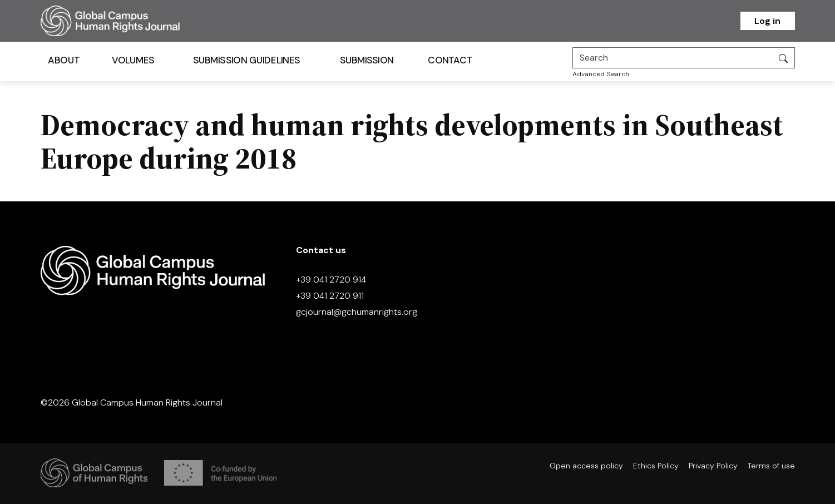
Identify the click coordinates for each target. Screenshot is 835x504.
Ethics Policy (656, 466)
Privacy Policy (713, 466)
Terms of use (771, 466)
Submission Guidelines (246, 61)
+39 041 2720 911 (330, 296)
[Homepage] (124, 21)
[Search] (673, 58)
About (64, 61)
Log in (767, 21)
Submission (366, 61)
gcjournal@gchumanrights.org (357, 312)
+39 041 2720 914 (331, 280)
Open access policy (586, 466)
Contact (450, 61)
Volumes (133, 61)
